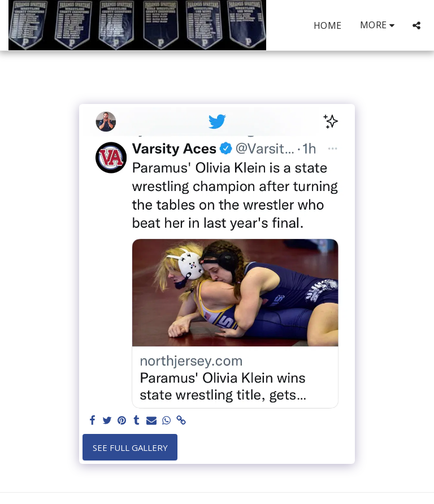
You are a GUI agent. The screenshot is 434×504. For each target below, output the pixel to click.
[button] (416, 25)
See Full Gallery (130, 447)
